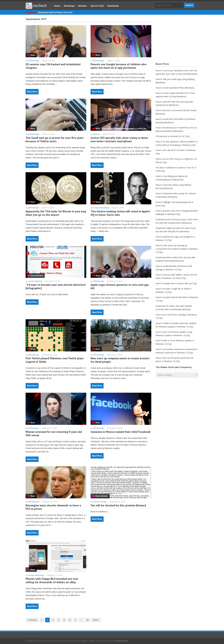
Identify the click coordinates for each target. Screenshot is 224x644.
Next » (96, 620)
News (33, 55)
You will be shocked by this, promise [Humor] (118, 505)
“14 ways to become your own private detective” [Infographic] (56, 286)
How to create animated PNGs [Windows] (175, 88)
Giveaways (69, 6)
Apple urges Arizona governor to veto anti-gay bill (120, 286)
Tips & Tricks (97, 6)
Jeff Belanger (34, 61)
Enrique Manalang (101, 208)
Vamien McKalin (35, 281)
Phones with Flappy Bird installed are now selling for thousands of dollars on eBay (52, 580)
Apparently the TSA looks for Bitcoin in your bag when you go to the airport (56, 213)
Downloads (113, 6)
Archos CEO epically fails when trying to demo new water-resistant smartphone (119, 140)
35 (87, 620)
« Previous (32, 620)
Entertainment (37, 276)
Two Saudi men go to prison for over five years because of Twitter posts (55, 140)
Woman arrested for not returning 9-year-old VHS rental (54, 434)
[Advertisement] (177, 39)
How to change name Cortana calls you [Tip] (176, 283)
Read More (32, 92)
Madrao (97, 134)
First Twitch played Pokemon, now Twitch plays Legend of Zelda (55, 360)
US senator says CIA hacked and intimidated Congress (53, 66)
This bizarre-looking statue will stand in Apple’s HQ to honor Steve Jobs (120, 213)
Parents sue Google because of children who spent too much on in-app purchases (118, 66)
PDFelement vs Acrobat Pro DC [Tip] (173, 136)
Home (57, 6)
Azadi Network (121, 641)
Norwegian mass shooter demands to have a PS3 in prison (53, 507)
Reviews (82, 6)
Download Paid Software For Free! (55, 12)
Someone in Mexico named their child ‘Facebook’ (121, 432)
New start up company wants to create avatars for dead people (120, 360)
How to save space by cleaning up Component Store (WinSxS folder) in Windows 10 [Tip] (177, 249)
